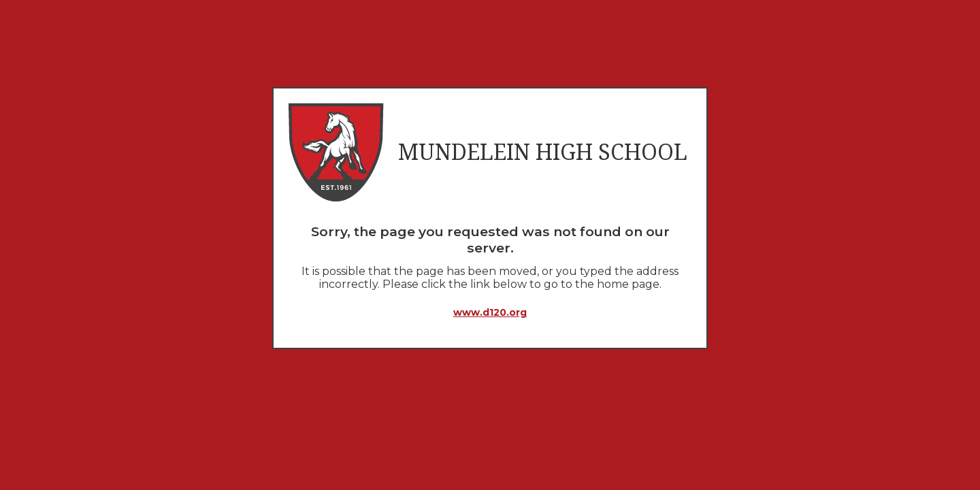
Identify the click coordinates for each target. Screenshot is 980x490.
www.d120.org (490, 312)
